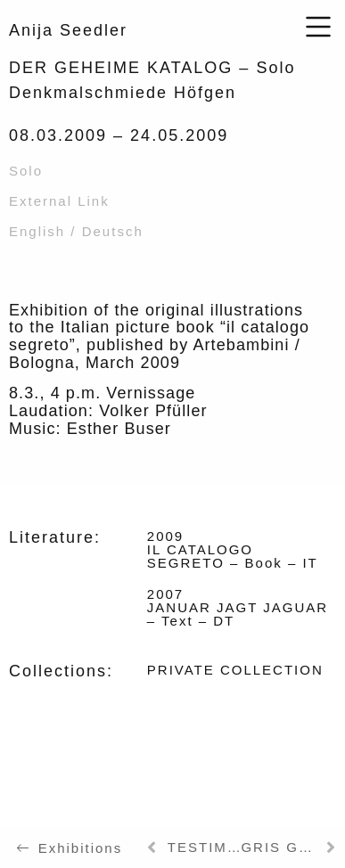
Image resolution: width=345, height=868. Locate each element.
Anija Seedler (68, 30)
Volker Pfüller (153, 411)
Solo (26, 171)
